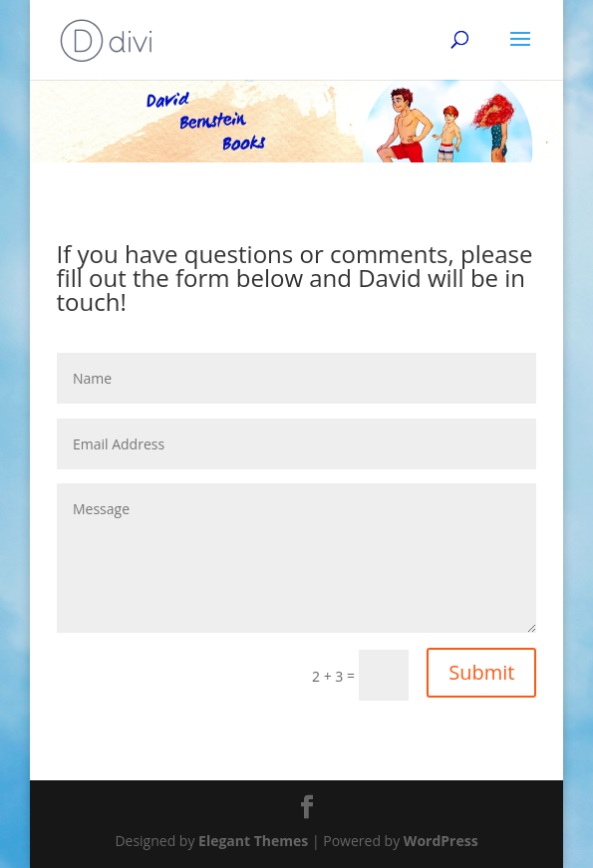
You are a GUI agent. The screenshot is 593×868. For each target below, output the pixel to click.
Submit (481, 672)
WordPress (441, 841)
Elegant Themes (253, 841)
